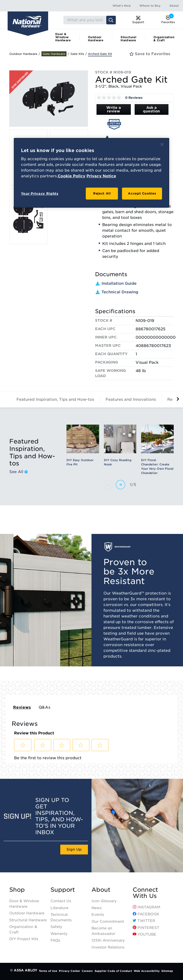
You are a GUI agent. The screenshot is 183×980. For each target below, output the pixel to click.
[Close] (162, 144)
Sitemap (167, 971)
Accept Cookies (142, 193)
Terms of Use (48, 971)
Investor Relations (108, 947)
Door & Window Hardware (63, 37)
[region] (92, 173)
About (174, 6)
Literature (59, 908)
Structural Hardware (128, 39)
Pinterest (146, 928)
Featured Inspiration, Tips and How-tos (55, 399)
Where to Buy (150, 6)
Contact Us (61, 901)
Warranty (59, 934)
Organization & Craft (164, 39)
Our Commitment (108, 922)
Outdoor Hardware (96, 39)
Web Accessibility (147, 971)
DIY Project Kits (24, 939)
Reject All (102, 193)
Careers (87, 971)
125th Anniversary (108, 940)
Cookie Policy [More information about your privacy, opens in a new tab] (71, 176)
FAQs (55, 940)
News (97, 908)
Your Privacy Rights (40, 194)
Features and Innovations (131, 399)
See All (18, 472)
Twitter (144, 921)
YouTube (145, 934)
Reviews (22, 707)
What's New (122, 6)
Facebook (146, 914)
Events (98, 915)
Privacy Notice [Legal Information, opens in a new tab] (101, 176)
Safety (56, 927)
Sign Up (74, 849)
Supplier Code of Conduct (113, 971)
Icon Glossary (104, 901)
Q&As (45, 707)
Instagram (147, 907)
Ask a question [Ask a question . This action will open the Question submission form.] (151, 109)
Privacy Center (69, 971)
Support (63, 890)
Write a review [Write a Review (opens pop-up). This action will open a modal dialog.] (114, 109)
